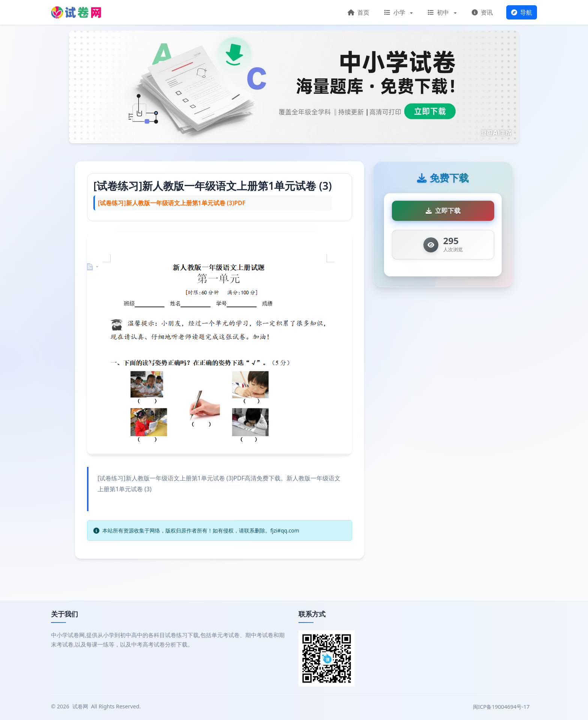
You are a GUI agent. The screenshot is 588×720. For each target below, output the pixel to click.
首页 (358, 12)
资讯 (482, 12)
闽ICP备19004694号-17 (502, 707)
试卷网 (80, 706)
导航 (522, 12)
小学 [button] (396, 12)
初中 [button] (439, 12)
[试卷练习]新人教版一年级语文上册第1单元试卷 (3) (213, 186)
